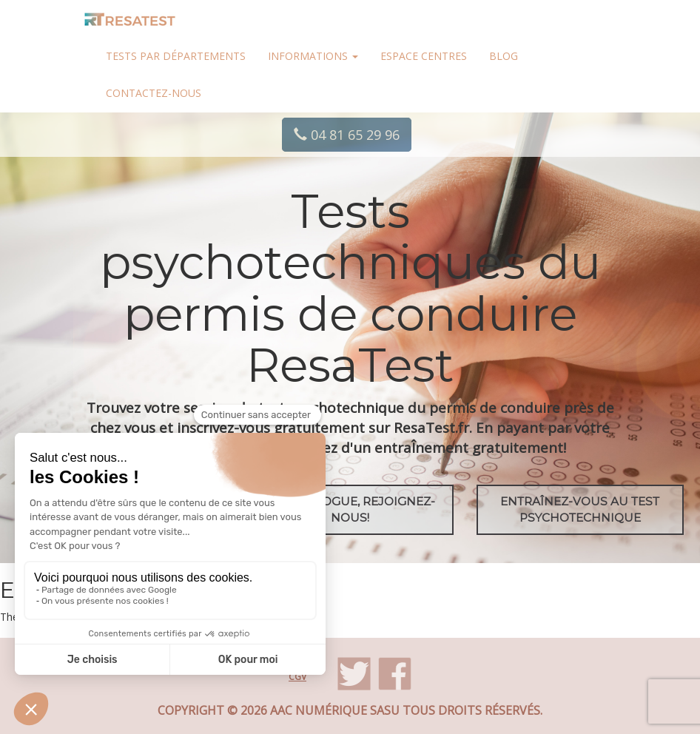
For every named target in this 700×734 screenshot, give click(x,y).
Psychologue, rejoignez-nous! (350, 509)
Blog (504, 56)
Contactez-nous (154, 93)
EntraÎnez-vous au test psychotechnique (580, 509)
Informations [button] (313, 56)
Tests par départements (176, 56)
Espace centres (424, 56)
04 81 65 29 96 (347, 135)
